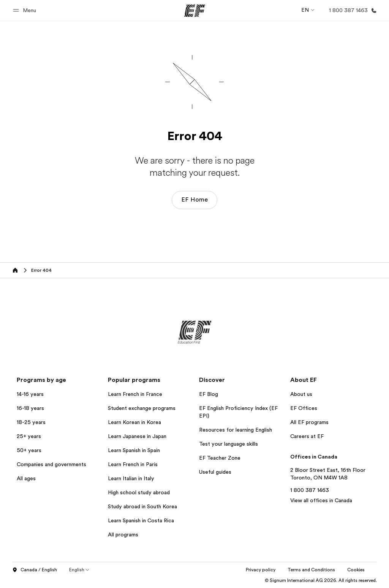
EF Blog (209, 394)
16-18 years (30, 408)
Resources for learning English (236, 430)
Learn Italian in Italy (131, 478)
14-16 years (30, 394)
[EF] (195, 11)
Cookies (356, 570)
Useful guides (215, 472)
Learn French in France (135, 394)
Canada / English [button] (35, 570)
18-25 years (31, 422)
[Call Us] (351, 10)
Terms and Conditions (311, 570)
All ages (26, 478)
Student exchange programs (142, 408)
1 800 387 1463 (310, 490)
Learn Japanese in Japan (137, 436)
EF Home (194, 200)
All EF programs (309, 422)
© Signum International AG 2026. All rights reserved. (321, 580)
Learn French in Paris (133, 464)
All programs (123, 534)
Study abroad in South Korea (142, 506)
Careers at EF (307, 436)
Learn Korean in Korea (134, 422)
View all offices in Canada (321, 500)
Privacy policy (261, 570)
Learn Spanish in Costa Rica (141, 520)
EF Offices (304, 408)
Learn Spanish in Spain (134, 450)
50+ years (29, 450)
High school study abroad (139, 492)
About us (301, 394)
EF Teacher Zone (220, 458)
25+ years (29, 436)
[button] (26, 10)
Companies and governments (51, 464)
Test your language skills (228, 444)
